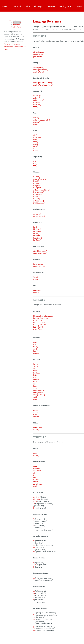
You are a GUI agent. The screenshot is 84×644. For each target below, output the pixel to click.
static (35, 414)
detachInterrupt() (40, 253)
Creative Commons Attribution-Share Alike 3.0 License (15, 47)
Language (13, 20)
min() (36, 144)
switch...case (38, 484)
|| (34, 567)
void (35, 397)
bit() (35, 227)
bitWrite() (37, 236)
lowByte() (37, 240)
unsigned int (38, 393)
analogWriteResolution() (43, 85)
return (36, 482)
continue (37, 469)
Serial (35, 277)
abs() (35, 135)
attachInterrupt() (40, 251)
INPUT (36, 323)
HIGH (35, 320)
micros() (37, 122)
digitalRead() (38, 52)
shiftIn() (37, 102)
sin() (35, 164)
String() (36, 366)
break (36, 466)
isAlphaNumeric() (40, 179)
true (35, 329)
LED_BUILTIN (39, 327)
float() (36, 347)
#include (37, 499)
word (35, 399)
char (35, 377)
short (35, 388)
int (34, 384)
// (34, 504)
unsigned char (39, 390)
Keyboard (37, 290)
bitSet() (36, 234)
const (35, 410)
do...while (37, 471)
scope (36, 412)
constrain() (38, 137)
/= (34, 626)
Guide (27, 6)
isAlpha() (37, 177)
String (36, 364)
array (35, 368)
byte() (36, 342)
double (36, 379)
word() (36, 353)
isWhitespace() (39, 203)
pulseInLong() (39, 100)
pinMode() (37, 57)
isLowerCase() (39, 192)
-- (34, 622)
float (35, 382)
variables (17, 25)
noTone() (37, 96)
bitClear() (37, 229)
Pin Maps (38, 6)
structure (17, 27)
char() (36, 344)
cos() (35, 161)
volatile (36, 417)
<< (34, 593)
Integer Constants (40, 318)
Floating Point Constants (43, 316)
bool (35, 371)
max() (36, 142)
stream (36, 279)
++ (34, 617)
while (35, 486)
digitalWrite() (39, 54)
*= (34, 615)
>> (34, 595)
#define (37, 497)
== (35, 547)
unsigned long (39, 395)
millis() (36, 124)
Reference (51, 6)
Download (16, 6)
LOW (41, 320)
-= (34, 624)
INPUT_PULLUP (40, 325)
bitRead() (37, 231)
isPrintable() (38, 194)
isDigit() (37, 185)
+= (34, 619)
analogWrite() (39, 72)
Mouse (36, 293)
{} (34, 508)
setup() (36, 456)
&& (35, 565)
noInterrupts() (39, 266)
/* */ (35, 501)
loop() (36, 453)
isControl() (38, 183)
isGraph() (37, 188)
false (40, 329)
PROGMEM (38, 428)
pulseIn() (37, 98)
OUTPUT (43, 323)
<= (34, 545)
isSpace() (37, 199)
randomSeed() (39, 216)
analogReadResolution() (43, 83)
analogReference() (41, 70)
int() (35, 349)
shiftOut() (37, 105)
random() (37, 214)
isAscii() (36, 181)
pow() (36, 146)
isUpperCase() (39, 201)
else (35, 473)
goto (35, 477)
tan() (35, 166)
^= (34, 628)
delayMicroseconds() (42, 120)
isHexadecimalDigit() (42, 190)
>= (34, 552)
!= (34, 541)
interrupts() (38, 264)
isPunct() (37, 196)
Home (5, 6)
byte (35, 375)
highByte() (38, 238)
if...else (36, 480)
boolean (36, 373)
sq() (35, 148)
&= (35, 613)
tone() (36, 107)
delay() (36, 118)
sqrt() (36, 150)
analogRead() (39, 67)
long (35, 386)
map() (36, 140)
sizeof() (36, 430)
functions (17, 22)
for (34, 475)
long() (36, 351)
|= (34, 630)
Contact (78, 6)
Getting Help (65, 6)
